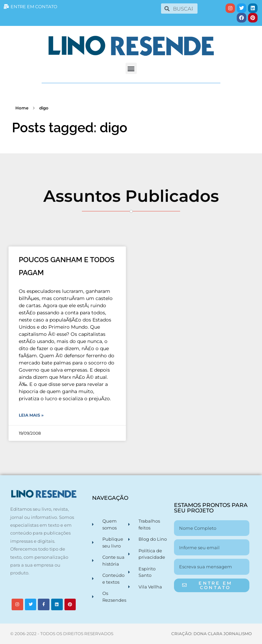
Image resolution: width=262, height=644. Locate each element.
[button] (131, 68)
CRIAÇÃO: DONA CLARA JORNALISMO (212, 634)
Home (22, 108)
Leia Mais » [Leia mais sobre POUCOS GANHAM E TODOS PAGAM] (31, 415)
